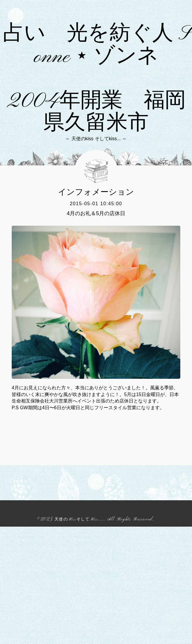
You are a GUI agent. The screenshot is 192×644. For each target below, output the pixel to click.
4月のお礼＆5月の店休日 (96, 331)
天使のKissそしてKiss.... (79, 637)
